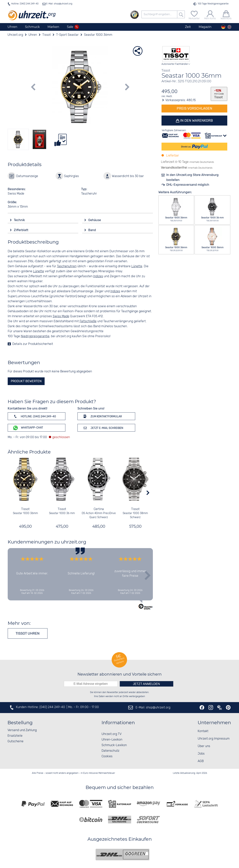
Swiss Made (61, 316)
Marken (53, 27)
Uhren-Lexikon (112, 740)
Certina (99, 509)
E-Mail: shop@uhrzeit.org (59, 4)
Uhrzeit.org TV (112, 734)
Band (92, 230)
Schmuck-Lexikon (114, 745)
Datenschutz (110, 751)
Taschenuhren (67, 266)
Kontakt (203, 731)
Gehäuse (95, 220)
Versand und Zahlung (22, 730)
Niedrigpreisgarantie (35, 336)
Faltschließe (88, 321)
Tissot (25, 509)
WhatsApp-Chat (28, 428)
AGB (201, 761)
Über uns (204, 746)
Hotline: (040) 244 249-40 (25, 4)
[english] (229, 27)
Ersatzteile (15, 736)
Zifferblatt (21, 230)
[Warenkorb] (226, 15)
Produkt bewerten (26, 381)
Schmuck (32, 27)
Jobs (201, 754)
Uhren (12, 27)
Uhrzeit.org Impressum (214, 739)
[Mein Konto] (210, 15)
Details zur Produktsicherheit (33, 344)
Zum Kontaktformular (102, 416)
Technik (20, 220)
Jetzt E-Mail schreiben (103, 428)
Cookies (107, 756)
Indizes (98, 276)
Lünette (137, 266)
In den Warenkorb (196, 121)
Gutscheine (15, 741)
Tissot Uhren (28, 633)
